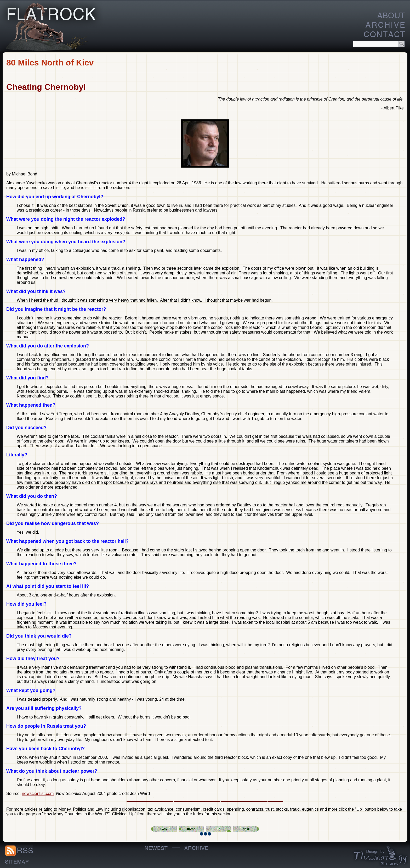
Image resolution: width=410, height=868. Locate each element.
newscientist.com (38, 794)
